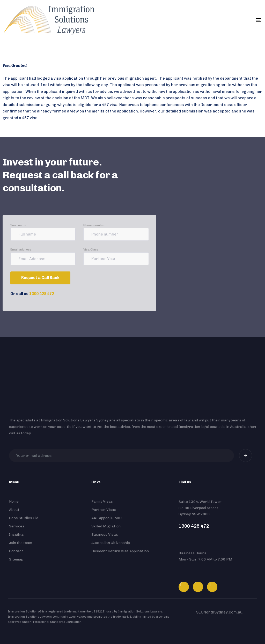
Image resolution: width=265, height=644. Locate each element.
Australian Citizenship (111, 543)
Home (14, 501)
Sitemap (16, 559)
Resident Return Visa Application (120, 551)
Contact (16, 551)
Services (17, 526)
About (14, 510)
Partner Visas (104, 510)
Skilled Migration (106, 526)
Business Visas (105, 535)
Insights (16, 535)
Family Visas (102, 501)
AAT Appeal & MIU (106, 518)
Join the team (21, 543)
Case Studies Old (24, 518)
